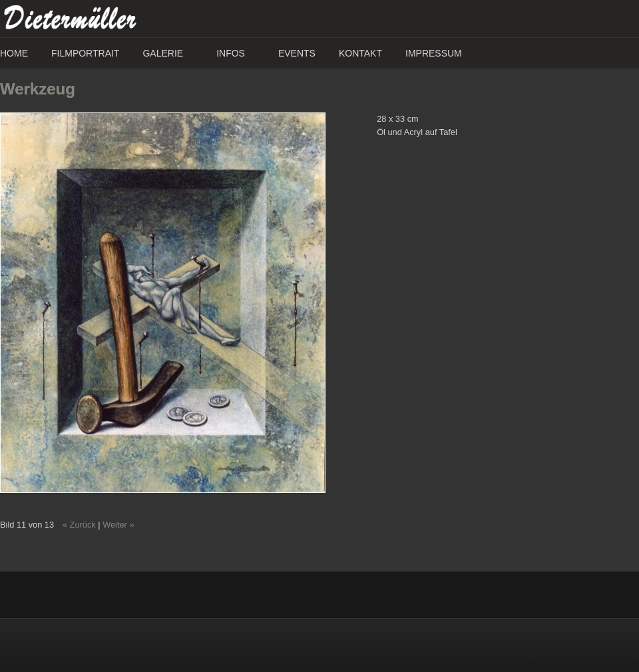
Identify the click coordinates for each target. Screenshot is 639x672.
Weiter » (118, 525)
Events (297, 53)
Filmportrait (85, 53)
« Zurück (79, 525)
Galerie (163, 53)
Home (14, 53)
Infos (231, 53)
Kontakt (360, 53)
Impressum (434, 53)
